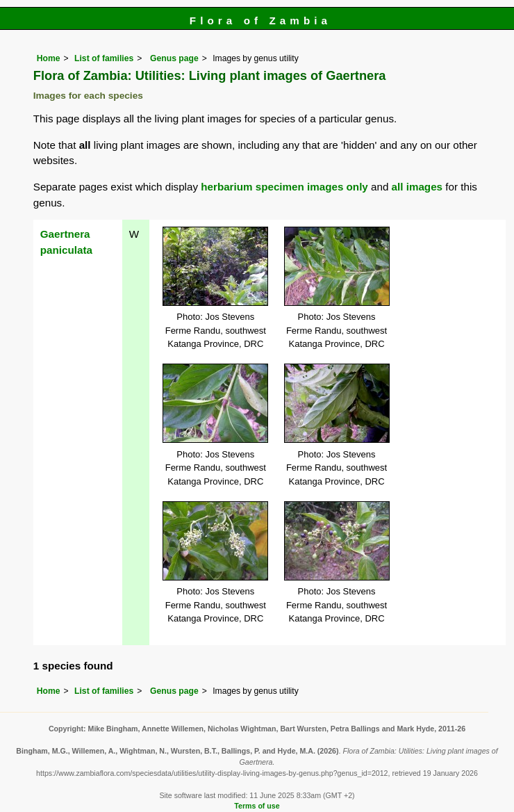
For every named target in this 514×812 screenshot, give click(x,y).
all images (417, 187)
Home (49, 58)
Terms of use (257, 806)
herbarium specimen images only (284, 187)
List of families (104, 58)
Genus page (174, 58)
